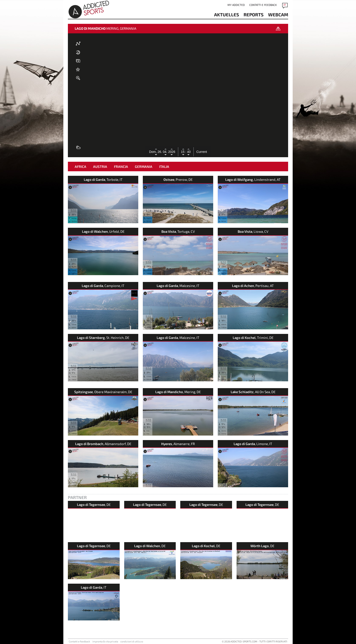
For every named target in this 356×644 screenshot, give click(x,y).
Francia (121, 167)
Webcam (278, 15)
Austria (100, 167)
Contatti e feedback (263, 5)
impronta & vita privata (105, 641)
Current (202, 152)
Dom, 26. (156, 152)
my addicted (236, 5)
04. (165, 152)
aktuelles (227, 15)
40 (188, 152)
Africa (80, 167)
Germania (144, 167)
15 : (184, 152)
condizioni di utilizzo (132, 641)
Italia (164, 167)
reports (254, 15)
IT (285, 5)
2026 (172, 152)
